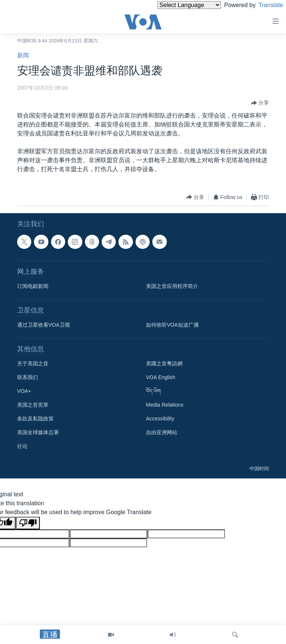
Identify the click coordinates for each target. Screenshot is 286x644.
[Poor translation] (28, 523)
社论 (22, 446)
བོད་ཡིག (153, 391)
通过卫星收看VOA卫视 (44, 325)
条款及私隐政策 (35, 419)
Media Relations (165, 405)
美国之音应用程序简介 (172, 286)
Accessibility (160, 419)
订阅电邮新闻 (33, 286)
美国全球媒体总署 (38, 432)
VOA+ (24, 391)
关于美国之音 (33, 363)
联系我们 (28, 377)
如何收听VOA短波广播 (172, 325)
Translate (264, 5)
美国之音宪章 (33, 405)
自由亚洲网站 (162, 432)
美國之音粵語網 (164, 363)
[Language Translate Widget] (177, 5)
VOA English (161, 377)
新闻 (23, 55)
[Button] (260, 103)
